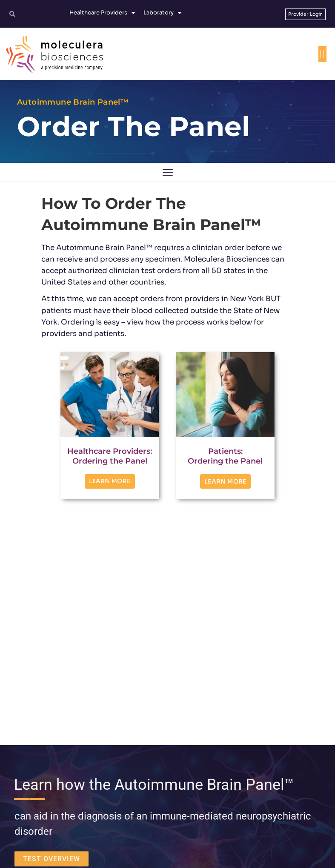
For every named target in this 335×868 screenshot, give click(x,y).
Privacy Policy (188, 854)
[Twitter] (133, 822)
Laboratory (162, 13)
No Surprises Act (302, 854)
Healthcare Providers (102, 13)
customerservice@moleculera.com (172, 782)
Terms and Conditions (140, 854)
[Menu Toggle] (322, 54)
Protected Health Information (244, 854)
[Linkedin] (179, 822)
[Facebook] (156, 822)
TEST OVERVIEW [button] (52, 630)
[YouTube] (202, 822)
